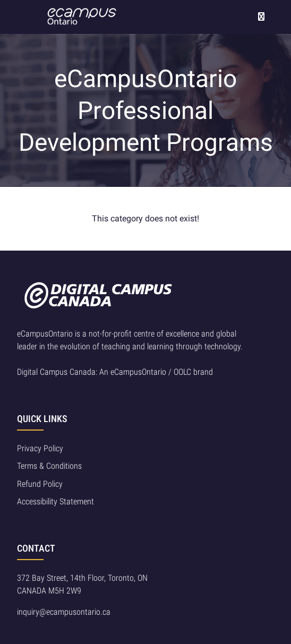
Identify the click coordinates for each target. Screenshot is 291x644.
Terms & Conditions (49, 466)
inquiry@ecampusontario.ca (64, 612)
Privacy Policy (40, 448)
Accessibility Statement (55, 501)
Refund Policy (40, 484)
